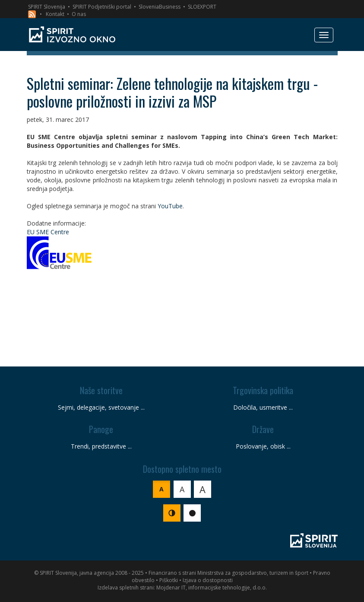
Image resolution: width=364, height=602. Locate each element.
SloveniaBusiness (160, 7)
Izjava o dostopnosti (208, 580)
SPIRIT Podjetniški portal (102, 7)
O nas (79, 14)
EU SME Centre (48, 232)
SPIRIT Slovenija (47, 7)
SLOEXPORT (202, 7)
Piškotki (169, 580)
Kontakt (55, 14)
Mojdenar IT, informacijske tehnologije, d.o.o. (212, 588)
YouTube (170, 206)
